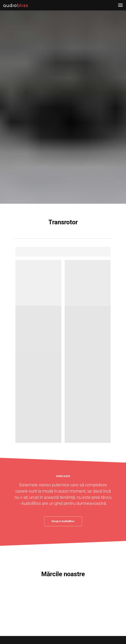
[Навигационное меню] (120, 5)
